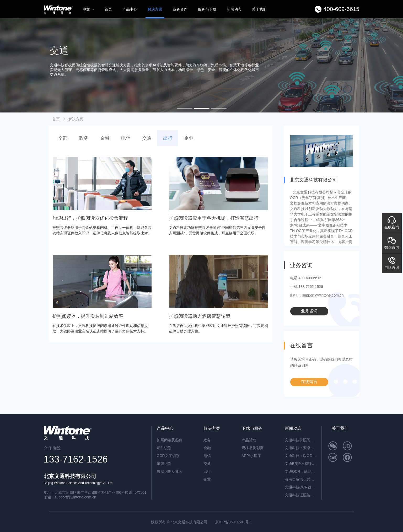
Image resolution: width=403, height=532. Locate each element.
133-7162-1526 (76, 459)
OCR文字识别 (168, 456)
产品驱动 (249, 440)
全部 (63, 138)
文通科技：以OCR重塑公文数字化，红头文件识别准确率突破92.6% (300, 456)
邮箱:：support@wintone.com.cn (317, 295)
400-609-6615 (341, 9)
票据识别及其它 (170, 471)
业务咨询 (309, 311)
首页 (108, 9)
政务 (84, 138)
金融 (105, 138)
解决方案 (155, 9)
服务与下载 (207, 9)
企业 (189, 138)
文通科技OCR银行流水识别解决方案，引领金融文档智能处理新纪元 (300, 487)
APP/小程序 (251, 456)
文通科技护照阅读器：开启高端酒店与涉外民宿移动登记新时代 (300, 440)
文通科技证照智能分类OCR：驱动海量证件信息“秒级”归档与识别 (300, 495)
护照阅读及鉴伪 (170, 440)
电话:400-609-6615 (306, 278)
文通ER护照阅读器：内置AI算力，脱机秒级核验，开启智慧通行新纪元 (300, 464)
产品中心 (130, 9)
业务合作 (180, 9)
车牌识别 (164, 464)
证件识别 (164, 448)
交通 (147, 138)
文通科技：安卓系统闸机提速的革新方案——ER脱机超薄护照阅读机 (300, 448)
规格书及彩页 (252, 448)
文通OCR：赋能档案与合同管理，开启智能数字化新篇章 (300, 471)
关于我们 (259, 9)
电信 (126, 138)
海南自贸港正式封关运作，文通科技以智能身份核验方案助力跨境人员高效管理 (300, 479)
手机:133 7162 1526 (307, 287)
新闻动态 (234, 9)
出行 (168, 138)
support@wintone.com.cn (76, 497)
